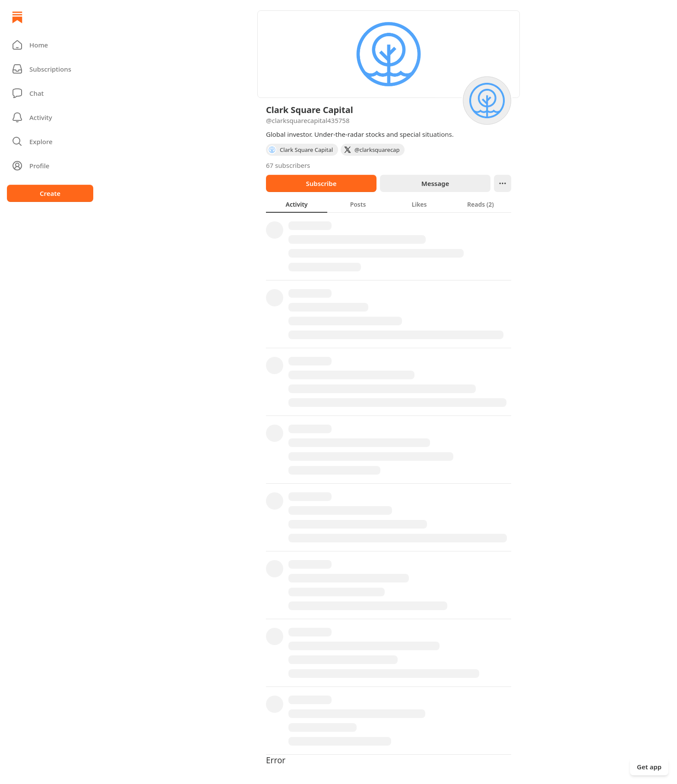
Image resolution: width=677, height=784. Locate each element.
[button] (50, 45)
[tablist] (389, 204)
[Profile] (50, 166)
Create (50, 193)
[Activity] (50, 117)
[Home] (17, 17)
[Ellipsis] (503, 183)
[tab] (297, 204)
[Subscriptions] (50, 69)
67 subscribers (288, 165)
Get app (649, 767)
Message (435, 183)
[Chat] (50, 93)
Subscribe (321, 183)
